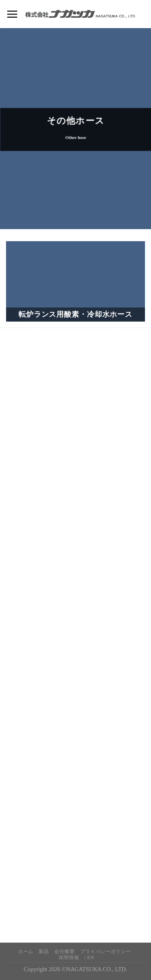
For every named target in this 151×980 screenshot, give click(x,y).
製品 (44, 951)
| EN (89, 957)
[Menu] (12, 14)
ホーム (26, 951)
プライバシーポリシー (105, 951)
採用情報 (69, 957)
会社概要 (64, 951)
